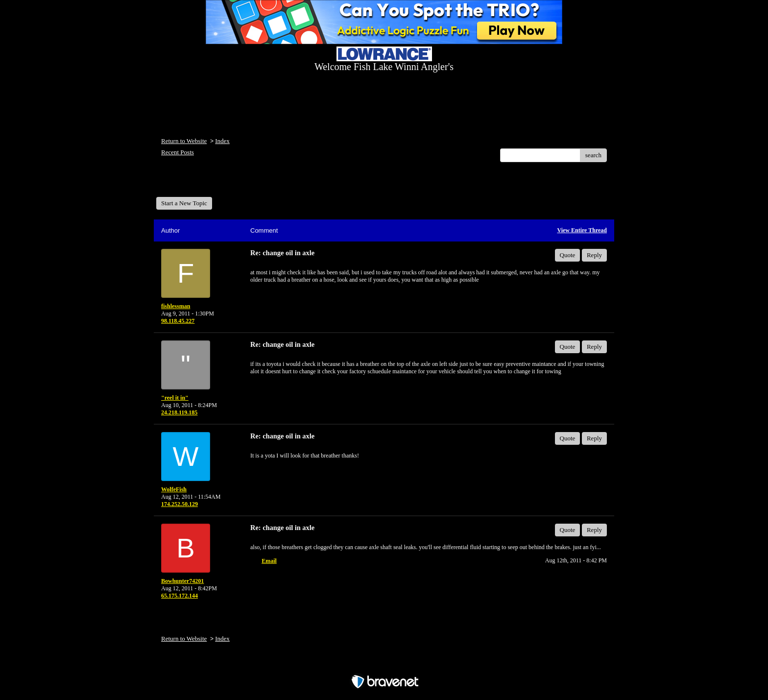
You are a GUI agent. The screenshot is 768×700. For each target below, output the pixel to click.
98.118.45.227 (178, 321)
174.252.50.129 (180, 504)
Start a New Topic (184, 203)
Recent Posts (178, 152)
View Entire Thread (582, 230)
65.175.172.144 (180, 596)
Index (222, 141)
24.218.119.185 (179, 412)
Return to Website (184, 141)
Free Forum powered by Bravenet (384, 664)
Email (269, 561)
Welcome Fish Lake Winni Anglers (209, 183)
